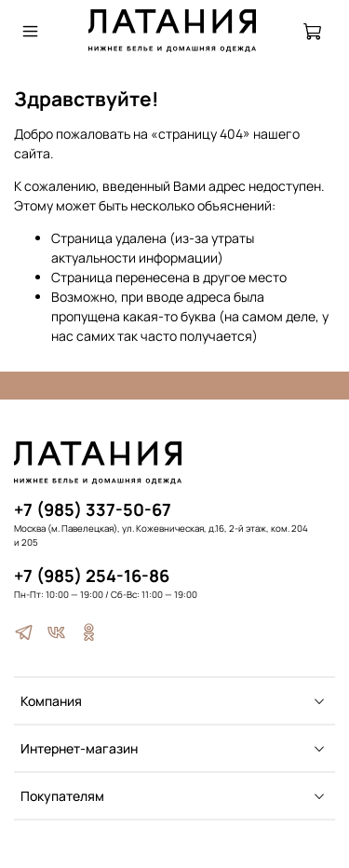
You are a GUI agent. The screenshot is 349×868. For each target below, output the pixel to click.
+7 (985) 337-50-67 (93, 509)
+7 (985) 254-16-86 (92, 576)
